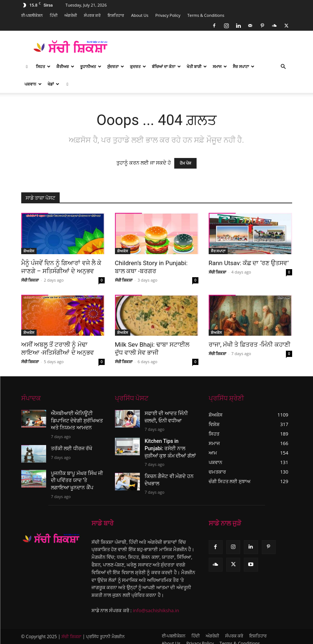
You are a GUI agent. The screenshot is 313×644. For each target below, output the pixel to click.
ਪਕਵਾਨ (33, 84)
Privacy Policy (168, 15)
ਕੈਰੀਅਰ (65, 66)
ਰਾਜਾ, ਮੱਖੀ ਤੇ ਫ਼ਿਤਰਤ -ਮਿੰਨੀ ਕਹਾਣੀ (249, 344)
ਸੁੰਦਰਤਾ (116, 66)
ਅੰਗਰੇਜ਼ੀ (71, 15)
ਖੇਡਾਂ (53, 84)
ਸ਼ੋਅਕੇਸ (29, 251)
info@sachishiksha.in (156, 604)
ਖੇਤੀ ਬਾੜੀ (197, 66)
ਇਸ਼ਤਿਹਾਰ (116, 15)
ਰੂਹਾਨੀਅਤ (91, 66)
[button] (283, 67)
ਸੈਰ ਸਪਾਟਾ (244, 66)
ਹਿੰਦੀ (54, 15)
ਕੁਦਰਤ (138, 66)
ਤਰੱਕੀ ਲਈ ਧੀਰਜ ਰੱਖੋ (69, 445)
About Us (140, 15)
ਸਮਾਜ (220, 66)
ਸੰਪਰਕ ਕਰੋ (92, 15)
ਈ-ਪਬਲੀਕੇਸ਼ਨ (32, 15)
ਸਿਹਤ (43, 66)
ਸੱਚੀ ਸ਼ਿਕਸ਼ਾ (30, 280)
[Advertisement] (206, 47)
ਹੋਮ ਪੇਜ (185, 163)
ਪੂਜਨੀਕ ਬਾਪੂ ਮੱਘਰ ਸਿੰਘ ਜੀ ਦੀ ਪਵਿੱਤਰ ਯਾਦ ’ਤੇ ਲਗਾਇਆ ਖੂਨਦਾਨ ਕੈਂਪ (76, 476)
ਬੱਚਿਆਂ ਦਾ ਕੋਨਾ (166, 66)
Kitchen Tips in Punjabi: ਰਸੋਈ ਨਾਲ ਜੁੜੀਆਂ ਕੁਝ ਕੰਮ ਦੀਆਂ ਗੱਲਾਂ (168, 445)
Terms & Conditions (206, 15)
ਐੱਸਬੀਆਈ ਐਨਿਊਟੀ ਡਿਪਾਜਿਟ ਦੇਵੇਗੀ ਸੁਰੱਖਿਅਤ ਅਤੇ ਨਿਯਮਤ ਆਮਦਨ (77, 419)
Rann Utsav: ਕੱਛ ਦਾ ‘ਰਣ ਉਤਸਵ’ (249, 263)
